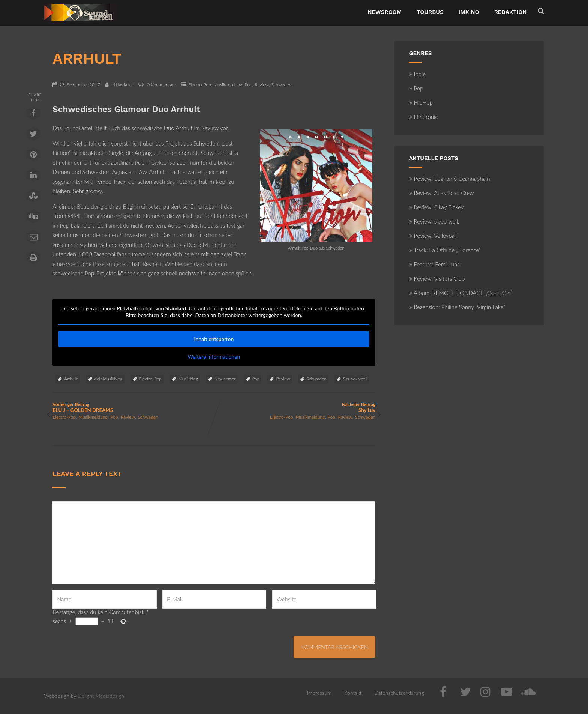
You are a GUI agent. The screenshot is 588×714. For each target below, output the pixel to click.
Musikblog (188, 379)
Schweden (281, 85)
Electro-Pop (200, 85)
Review (262, 85)
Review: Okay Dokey (436, 207)
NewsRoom (385, 12)
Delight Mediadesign (101, 696)
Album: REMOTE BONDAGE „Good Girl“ (461, 293)
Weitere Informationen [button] (214, 357)
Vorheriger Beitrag (133, 407)
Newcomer (225, 379)
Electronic (424, 117)
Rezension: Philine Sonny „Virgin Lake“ (457, 307)
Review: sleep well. (434, 221)
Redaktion (511, 12)
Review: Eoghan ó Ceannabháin (450, 179)
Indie (418, 74)
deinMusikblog (109, 379)
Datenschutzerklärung (399, 693)
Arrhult (71, 379)
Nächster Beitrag (295, 407)
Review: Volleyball (433, 236)
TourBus (430, 12)
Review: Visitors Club (437, 278)
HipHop (421, 102)
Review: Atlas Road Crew (442, 193)
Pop (248, 85)
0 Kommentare (161, 85)
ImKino (469, 12)
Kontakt (353, 693)
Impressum (319, 693)
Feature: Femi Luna (435, 264)
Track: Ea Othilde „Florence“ (445, 250)
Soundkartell (355, 379)
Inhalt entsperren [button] (214, 339)
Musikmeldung (228, 85)
